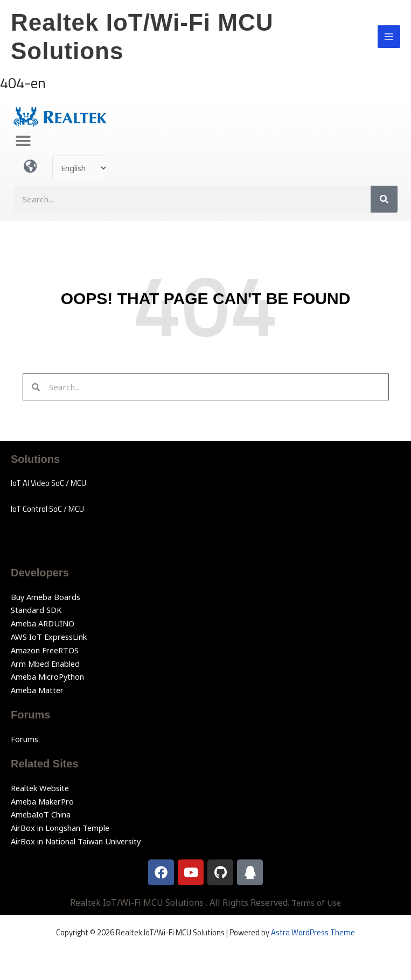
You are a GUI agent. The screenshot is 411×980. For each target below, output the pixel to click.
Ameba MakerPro (42, 801)
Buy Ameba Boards (46, 597)
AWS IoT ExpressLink (49, 637)
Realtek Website (40, 788)
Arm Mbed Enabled (45, 664)
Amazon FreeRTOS (45, 650)
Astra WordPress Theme (313, 932)
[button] (23, 141)
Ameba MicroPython (47, 676)
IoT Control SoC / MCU (47, 509)
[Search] (384, 199)
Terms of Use (316, 903)
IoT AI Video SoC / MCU (48, 483)
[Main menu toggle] (389, 37)
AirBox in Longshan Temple (60, 828)
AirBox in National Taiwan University (76, 841)
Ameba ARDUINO (43, 623)
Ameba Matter (37, 690)
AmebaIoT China (41, 814)
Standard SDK (36, 610)
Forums (25, 739)
